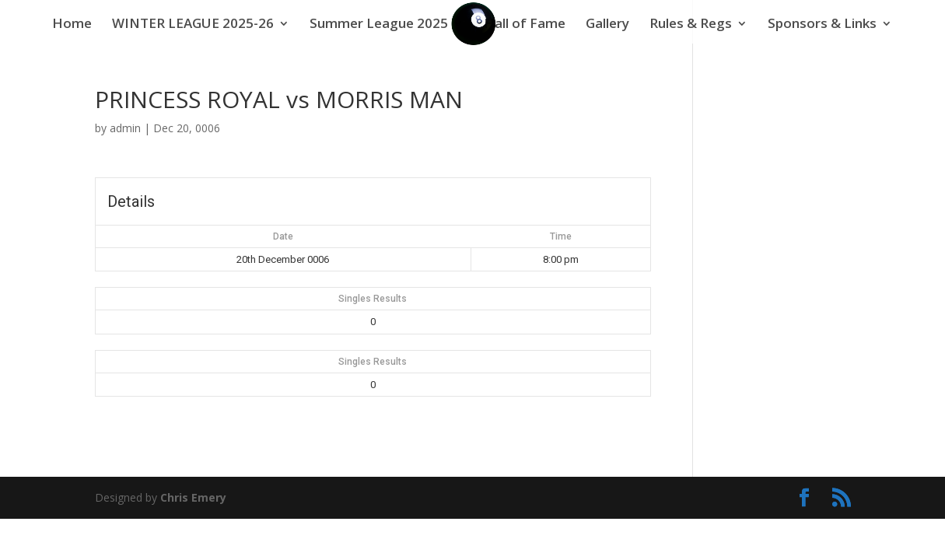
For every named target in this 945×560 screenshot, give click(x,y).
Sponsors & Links (822, 25)
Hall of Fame (525, 25)
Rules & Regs (691, 25)
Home (72, 25)
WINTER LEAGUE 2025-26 (193, 25)
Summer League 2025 (379, 25)
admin (125, 128)
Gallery (607, 25)
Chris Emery (193, 497)
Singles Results (373, 299)
